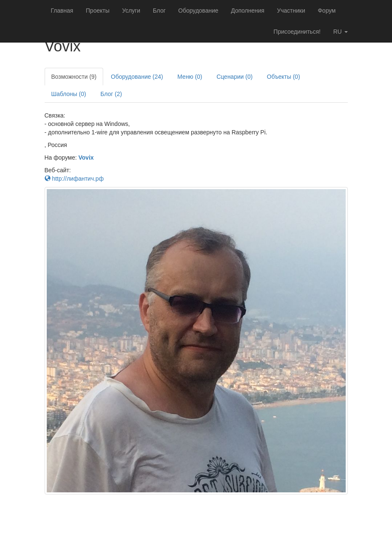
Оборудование (198, 11)
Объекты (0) (284, 77)
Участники (291, 11)
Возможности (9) (74, 77)
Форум (327, 11)
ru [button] (340, 32)
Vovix (86, 158)
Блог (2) (111, 94)
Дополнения (248, 11)
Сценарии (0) (235, 77)
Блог (159, 11)
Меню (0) (190, 77)
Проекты (98, 11)
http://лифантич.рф (74, 179)
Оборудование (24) (137, 77)
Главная (62, 11)
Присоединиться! (297, 32)
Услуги (131, 11)
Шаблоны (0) (69, 94)
